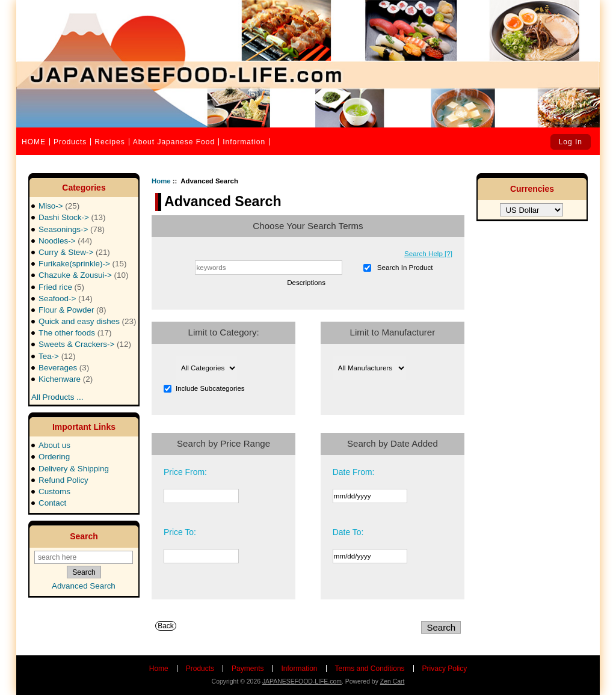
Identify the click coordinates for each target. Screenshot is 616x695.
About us (54, 445)
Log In (571, 142)
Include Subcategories (210, 388)
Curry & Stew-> (74, 252)
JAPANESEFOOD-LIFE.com (302, 681)
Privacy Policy (445, 669)
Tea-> (57, 356)
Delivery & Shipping (74, 469)
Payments (248, 669)
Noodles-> (65, 241)
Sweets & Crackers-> (85, 344)
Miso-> (59, 206)
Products (70, 142)
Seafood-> (66, 299)
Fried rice (61, 287)
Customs (54, 491)
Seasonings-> (72, 229)
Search (84, 536)
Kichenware (66, 379)
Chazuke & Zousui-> (83, 275)
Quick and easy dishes (87, 321)
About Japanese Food (174, 142)
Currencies (532, 189)
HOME (34, 142)
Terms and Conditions (370, 669)
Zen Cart (393, 681)
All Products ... (57, 393)
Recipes (109, 142)
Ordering (54, 457)
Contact (52, 503)
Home (161, 181)
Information (244, 142)
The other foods (75, 333)
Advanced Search (84, 586)
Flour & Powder (72, 310)
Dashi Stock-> (72, 217)
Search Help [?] (428, 253)
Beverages (64, 368)
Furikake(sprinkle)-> (82, 264)
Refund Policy (63, 480)
